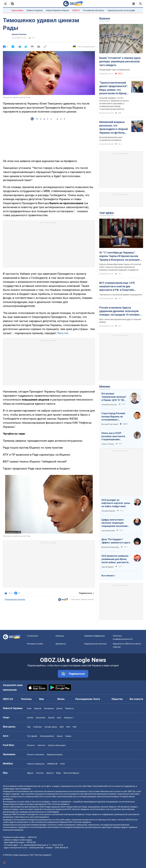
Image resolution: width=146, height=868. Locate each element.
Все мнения (107, 576)
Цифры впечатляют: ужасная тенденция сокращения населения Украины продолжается (115, 523)
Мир (41, 699)
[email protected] (36, 848)
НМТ (75, 727)
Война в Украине (35, 10)
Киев (29, 708)
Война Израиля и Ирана (57, 10)
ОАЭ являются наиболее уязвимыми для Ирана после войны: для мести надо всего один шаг (115, 559)
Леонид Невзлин (108, 511)
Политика (26, 699)
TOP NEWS (107, 213)
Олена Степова (108, 444)
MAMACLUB (52, 764)
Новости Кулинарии (57, 745)
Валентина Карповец (110, 547)
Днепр (59, 708)
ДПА (62, 727)
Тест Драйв (32, 736)
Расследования (84, 699)
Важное (105, 18)
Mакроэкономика (55, 755)
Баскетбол (41, 718)
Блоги (97, 699)
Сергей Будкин (108, 567)
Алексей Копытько (109, 405)
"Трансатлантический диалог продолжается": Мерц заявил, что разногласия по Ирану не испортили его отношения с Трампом (114, 88)
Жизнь (61, 699)
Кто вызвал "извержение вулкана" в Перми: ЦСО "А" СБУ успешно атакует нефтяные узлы (114, 397)
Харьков (38, 708)
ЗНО (68, 727)
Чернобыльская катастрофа (121, 10)
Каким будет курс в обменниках (115, 70)
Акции (60, 736)
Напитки (41, 745)
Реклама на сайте (35, 644)
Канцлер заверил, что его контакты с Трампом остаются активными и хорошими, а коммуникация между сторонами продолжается (114, 103)
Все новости (136, 699)
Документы (61, 644)
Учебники (38, 727)
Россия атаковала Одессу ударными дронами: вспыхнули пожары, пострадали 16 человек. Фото (120, 311)
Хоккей (51, 718)
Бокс (59, 718)
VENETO (76, 10)
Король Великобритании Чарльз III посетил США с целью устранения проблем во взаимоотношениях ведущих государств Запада (120, 267)
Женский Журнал (71, 773)
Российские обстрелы (94, 10)
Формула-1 (69, 718)
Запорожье (49, 708)
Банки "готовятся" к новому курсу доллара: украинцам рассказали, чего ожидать (120, 61)
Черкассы (69, 708)
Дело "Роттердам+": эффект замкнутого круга (116, 541)
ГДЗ (29, 727)
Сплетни (40, 773)
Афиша (30, 773)
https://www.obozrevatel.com (99, 786)
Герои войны (17, 10)
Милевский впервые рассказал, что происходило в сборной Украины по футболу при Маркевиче (114, 127)
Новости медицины (36, 764)
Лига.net (63, 333)
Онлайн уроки (51, 727)
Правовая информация (94, 636)
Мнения (105, 387)
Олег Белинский (108, 531)
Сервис (68, 736)
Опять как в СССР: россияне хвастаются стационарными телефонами (113, 436)
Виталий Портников (110, 424)
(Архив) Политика (19, 34)
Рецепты (31, 745)
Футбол (30, 718)
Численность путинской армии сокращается (121, 295)
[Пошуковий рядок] (140, 4)
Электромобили (47, 736)
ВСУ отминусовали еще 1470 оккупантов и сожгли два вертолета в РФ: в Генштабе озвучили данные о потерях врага (120, 287)
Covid (62, 764)
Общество (117, 699)
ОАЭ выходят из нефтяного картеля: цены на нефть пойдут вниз (116, 503)
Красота (50, 773)
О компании (32, 636)
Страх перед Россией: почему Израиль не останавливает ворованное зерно (114, 417)
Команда (60, 636)
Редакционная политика (15, 599)
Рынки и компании (36, 755)
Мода (58, 773)
